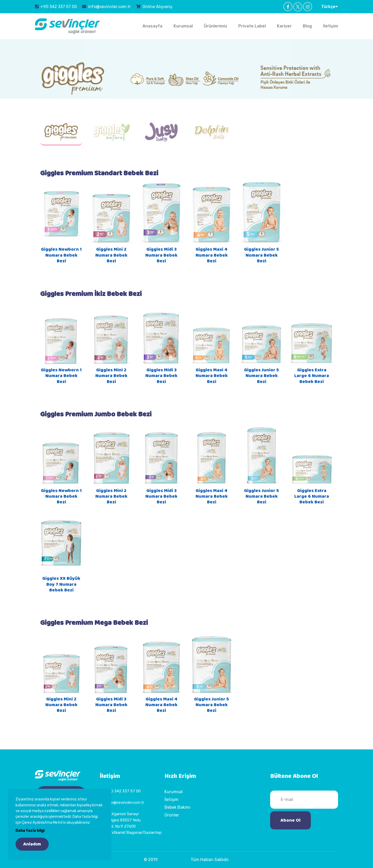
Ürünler (172, 815)
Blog (307, 26)
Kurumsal (183, 26)
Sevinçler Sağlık (174, 860)
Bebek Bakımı (177, 807)
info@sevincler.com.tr (106, 6)
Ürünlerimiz (216, 26)
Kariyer (284, 26)
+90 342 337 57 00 (56, 6)
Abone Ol (290, 820)
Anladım (32, 844)
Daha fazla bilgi (30, 831)
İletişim (331, 26)
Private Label (252, 26)
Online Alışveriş (154, 6)
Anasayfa (152, 26)
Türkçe (330, 6)
